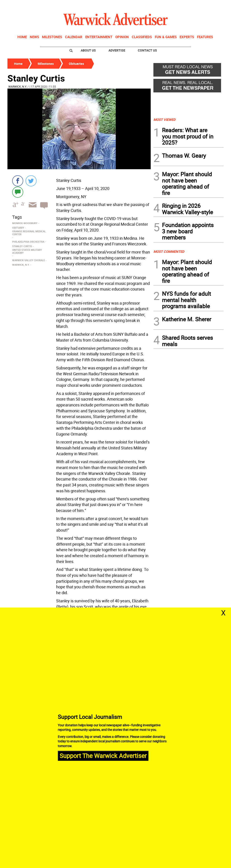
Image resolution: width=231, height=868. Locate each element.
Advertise (117, 50)
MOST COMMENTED (169, 251)
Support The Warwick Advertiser (103, 756)
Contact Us (147, 50)
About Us (88, 50)
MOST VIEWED (164, 120)
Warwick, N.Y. (18, 87)
